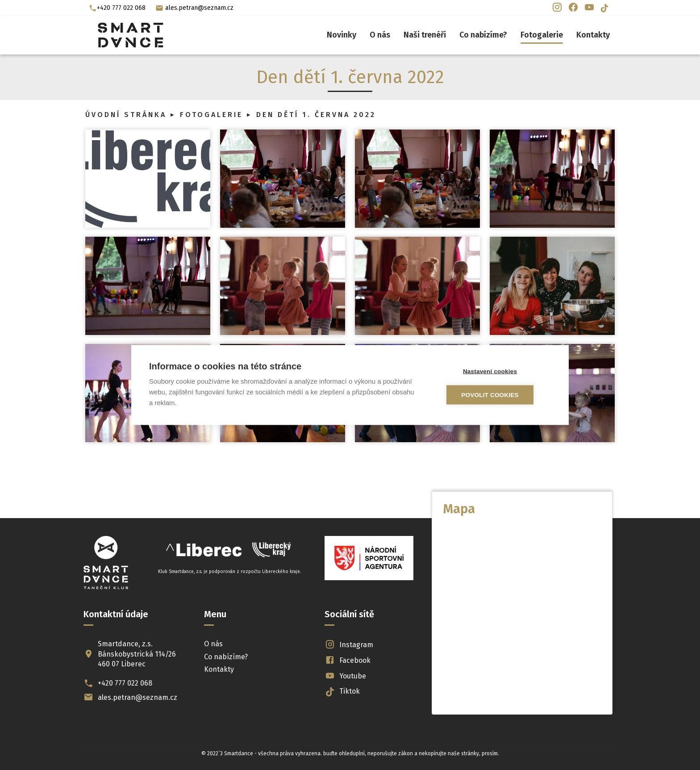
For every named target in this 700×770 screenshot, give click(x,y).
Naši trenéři (425, 35)
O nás (380, 35)
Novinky (342, 35)
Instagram (349, 645)
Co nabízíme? (483, 35)
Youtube (346, 676)
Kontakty (593, 35)
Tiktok (342, 692)
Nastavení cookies (498, 371)
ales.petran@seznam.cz (194, 8)
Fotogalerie (542, 35)
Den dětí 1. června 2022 (316, 115)
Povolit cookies (498, 395)
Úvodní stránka (126, 115)
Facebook (348, 660)
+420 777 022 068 (117, 8)
